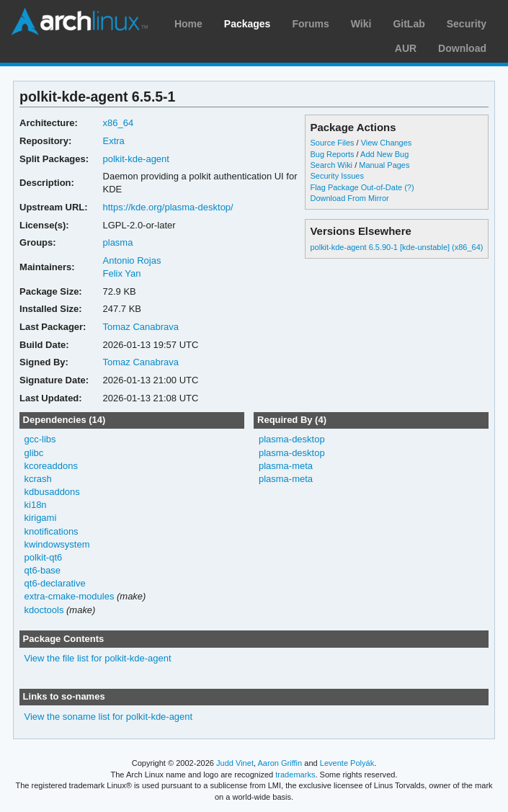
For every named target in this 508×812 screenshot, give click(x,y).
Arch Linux (79, 22)
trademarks (295, 775)
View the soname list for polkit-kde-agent (109, 717)
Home (188, 24)
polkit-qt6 (44, 557)
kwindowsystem (57, 544)
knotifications (52, 531)
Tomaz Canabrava (141, 327)
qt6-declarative (55, 583)
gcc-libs (40, 439)
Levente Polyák (347, 763)
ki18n (36, 505)
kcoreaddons (51, 466)
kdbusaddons (52, 492)
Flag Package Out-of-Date (356, 187)
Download (462, 48)
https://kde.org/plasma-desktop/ (168, 207)
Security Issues (337, 176)
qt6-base (43, 570)
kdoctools (44, 610)
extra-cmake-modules (70, 596)
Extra (114, 141)
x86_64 (119, 123)
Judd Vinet (235, 763)
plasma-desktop (292, 439)
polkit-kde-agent (136, 159)
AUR (406, 48)
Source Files (332, 143)
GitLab (409, 24)
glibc (34, 453)
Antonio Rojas (132, 260)
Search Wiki (331, 165)
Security (467, 24)
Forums (310, 24)
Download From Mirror (349, 198)
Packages (248, 24)
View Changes (387, 143)
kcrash (38, 479)
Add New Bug (384, 154)
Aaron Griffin (280, 763)
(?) (409, 187)
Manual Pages (384, 165)
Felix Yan (122, 273)
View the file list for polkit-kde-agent (98, 658)
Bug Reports (332, 154)
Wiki (361, 24)
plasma (118, 242)
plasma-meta (286, 466)
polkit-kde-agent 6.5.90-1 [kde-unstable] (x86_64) (396, 247)
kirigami (41, 518)
